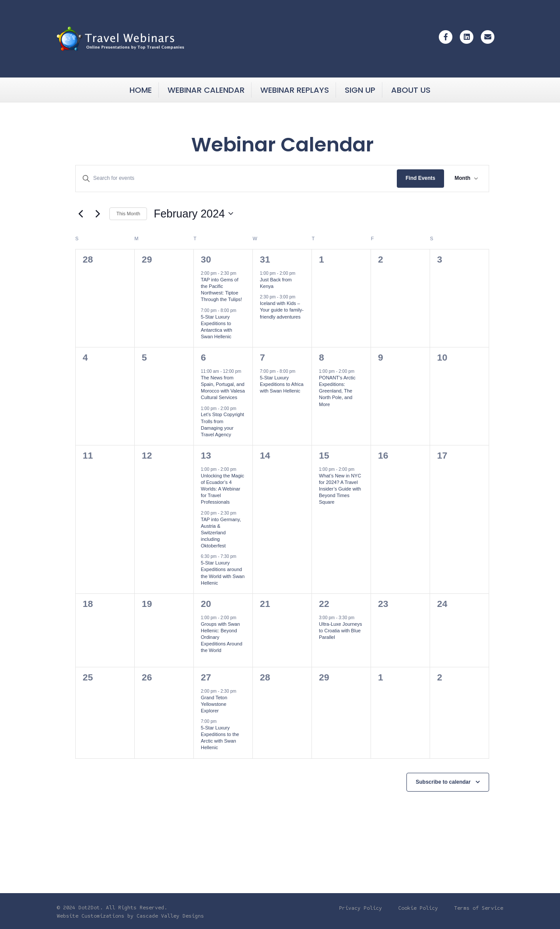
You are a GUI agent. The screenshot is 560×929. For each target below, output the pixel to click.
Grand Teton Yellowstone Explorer (214, 704)
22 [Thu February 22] (324, 604)
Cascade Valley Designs (170, 916)
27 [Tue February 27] (206, 677)
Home (141, 90)
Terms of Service (479, 908)
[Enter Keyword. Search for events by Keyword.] (236, 178)
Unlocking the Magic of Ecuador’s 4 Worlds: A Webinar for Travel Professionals (222, 489)
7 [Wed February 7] (262, 357)
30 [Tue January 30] (206, 259)
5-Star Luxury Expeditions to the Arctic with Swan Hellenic (220, 738)
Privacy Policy (360, 908)
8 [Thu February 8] (322, 357)
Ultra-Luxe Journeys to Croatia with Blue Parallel (340, 631)
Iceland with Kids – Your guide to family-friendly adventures (282, 310)
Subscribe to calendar (443, 782)
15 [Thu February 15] (324, 455)
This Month (128, 214)
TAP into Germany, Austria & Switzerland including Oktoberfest (221, 533)
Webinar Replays (295, 90)
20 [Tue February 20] (206, 604)
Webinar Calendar (206, 90)
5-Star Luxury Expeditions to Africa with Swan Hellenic (282, 384)
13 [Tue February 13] (206, 455)
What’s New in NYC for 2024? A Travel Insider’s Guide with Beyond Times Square (340, 489)
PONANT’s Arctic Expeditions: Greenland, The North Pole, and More (337, 391)
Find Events (420, 178)
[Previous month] (80, 214)
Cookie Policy (418, 908)
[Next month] (98, 214)
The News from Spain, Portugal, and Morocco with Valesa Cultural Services (223, 388)
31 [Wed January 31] (265, 259)
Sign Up (360, 90)
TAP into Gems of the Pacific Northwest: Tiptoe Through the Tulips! (221, 290)
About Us (411, 90)
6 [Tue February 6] (203, 357)
